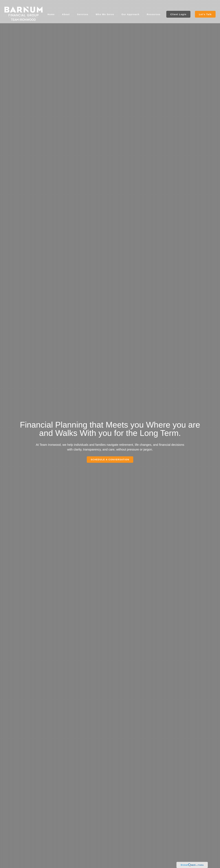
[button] (51, 9)
